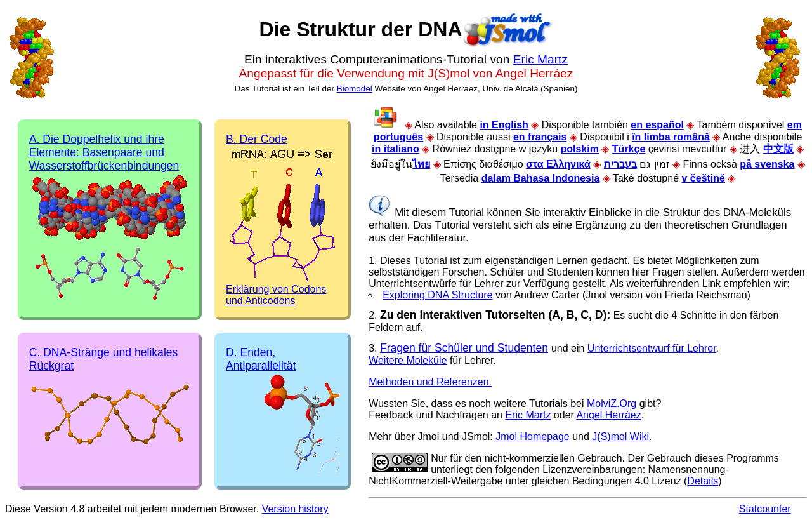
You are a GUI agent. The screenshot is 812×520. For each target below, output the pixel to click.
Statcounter (765, 509)
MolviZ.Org (612, 403)
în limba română (671, 137)
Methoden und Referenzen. (430, 382)
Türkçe (629, 149)
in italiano (396, 149)
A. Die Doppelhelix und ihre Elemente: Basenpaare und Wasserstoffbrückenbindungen (104, 152)
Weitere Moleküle (408, 360)
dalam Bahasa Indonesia (541, 178)
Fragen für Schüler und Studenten (464, 348)
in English (504, 125)
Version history (295, 509)
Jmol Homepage (533, 437)
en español (657, 125)
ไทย (421, 164)
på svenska (767, 164)
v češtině (704, 178)
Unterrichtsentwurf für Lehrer (652, 348)
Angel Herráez (608, 415)
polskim (579, 149)
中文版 (778, 149)
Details (703, 481)
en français (540, 137)
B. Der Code (257, 139)
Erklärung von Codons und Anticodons (276, 295)
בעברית (620, 164)
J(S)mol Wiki (620, 437)
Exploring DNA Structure (437, 295)
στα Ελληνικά (558, 164)
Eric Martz (540, 59)
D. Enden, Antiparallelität (261, 359)
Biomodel (355, 89)
